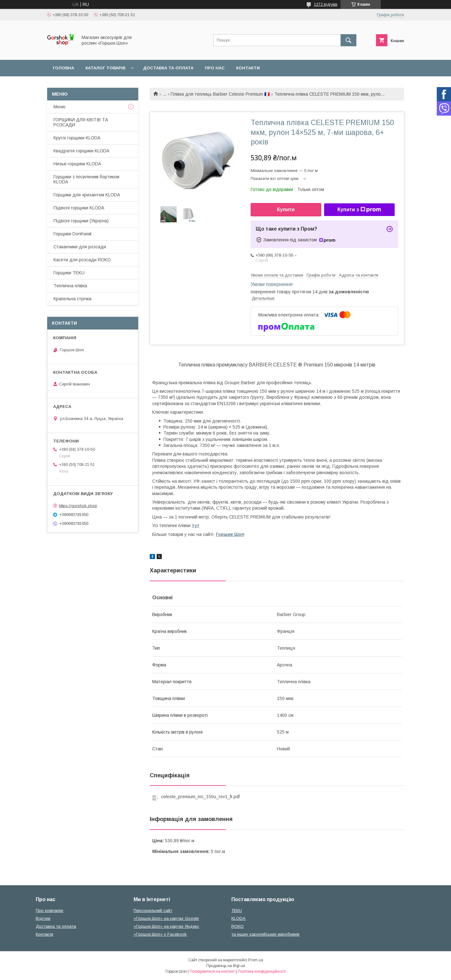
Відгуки (43, 918)
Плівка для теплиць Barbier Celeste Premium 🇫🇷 (220, 94)
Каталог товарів (105, 68)
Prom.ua (256, 960)
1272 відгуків (326, 4)
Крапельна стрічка (72, 299)
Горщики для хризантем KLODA (87, 195)
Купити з (359, 210)
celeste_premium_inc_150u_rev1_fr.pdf (200, 797)
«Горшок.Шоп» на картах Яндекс (166, 926)
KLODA (238, 918)
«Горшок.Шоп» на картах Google (166, 918)
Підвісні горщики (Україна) (81, 221)
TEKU (237, 910)
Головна (63, 68)
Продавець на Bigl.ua (226, 966)
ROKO (238, 926)
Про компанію (50, 910)
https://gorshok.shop (78, 506)
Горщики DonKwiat (72, 234)
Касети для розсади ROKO (82, 260)
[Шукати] (348, 40)
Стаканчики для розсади (80, 247)
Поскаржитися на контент (212, 971)
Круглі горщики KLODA (77, 138)
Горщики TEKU (69, 273)
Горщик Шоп (230, 534)
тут (196, 525)
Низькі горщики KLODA (77, 164)
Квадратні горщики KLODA (81, 151)
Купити (286, 210)
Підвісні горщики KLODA (79, 208)
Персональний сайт (153, 910)
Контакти (248, 68)
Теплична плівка (70, 286)
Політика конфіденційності (262, 971)
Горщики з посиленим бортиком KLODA (86, 179)
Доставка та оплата (168, 68)
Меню (60, 107)
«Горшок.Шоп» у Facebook (160, 934)
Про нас (215, 68)
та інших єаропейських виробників (265, 934)
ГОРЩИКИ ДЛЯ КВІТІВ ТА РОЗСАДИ (81, 122)
